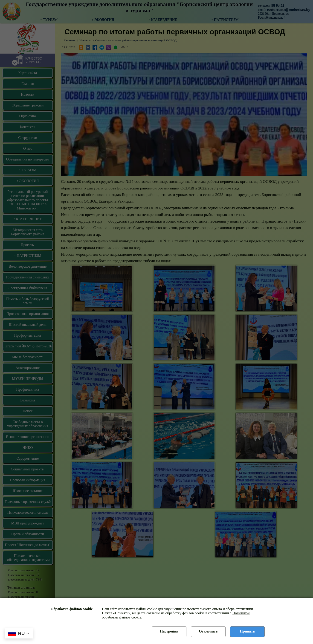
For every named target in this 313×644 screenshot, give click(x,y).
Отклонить (208, 631)
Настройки (169, 631)
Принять (248, 631)
